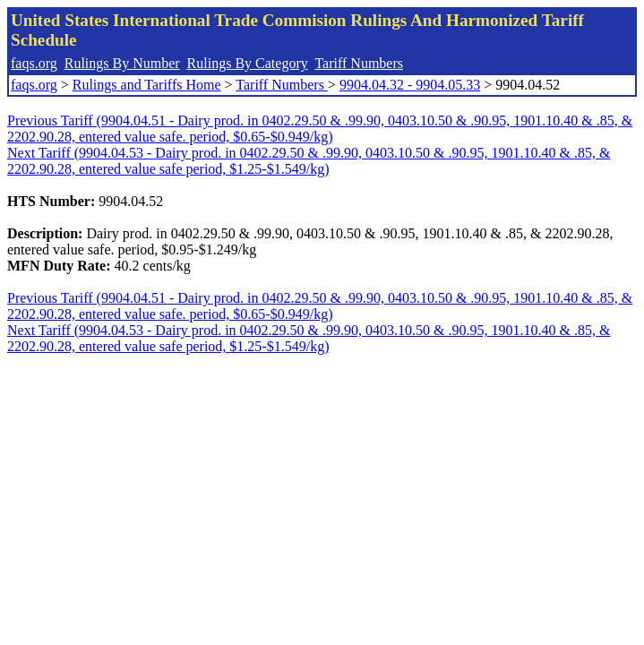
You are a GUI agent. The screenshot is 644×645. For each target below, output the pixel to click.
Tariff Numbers (359, 63)
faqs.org (34, 63)
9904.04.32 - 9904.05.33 (410, 85)
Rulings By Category (248, 63)
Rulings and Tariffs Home (147, 85)
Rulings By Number (122, 63)
